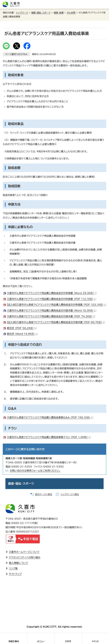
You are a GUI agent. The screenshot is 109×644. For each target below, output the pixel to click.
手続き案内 (14, 641)
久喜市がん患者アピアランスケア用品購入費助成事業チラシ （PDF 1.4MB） (49, 437)
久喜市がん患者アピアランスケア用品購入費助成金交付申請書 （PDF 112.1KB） (51, 299)
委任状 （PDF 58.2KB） (22, 328)
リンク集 (13, 568)
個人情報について (19, 563)
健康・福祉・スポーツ (41, 13)
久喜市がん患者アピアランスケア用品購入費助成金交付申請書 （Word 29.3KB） (52, 293)
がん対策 (71, 13)
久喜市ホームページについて (24, 552)
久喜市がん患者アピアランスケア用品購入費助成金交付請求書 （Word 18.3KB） (52, 311)
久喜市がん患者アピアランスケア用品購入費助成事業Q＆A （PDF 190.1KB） (50, 417)
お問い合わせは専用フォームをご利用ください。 (35, 471)
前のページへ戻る (44, 494)
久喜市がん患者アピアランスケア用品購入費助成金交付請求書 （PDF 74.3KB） (51, 316)
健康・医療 (59, 13)
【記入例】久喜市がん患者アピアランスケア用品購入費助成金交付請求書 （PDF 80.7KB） (56, 322)
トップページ (22, 13)
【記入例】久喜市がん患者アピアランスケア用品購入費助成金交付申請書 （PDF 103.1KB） (56, 305)
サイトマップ (15, 574)
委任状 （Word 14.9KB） (22, 334)
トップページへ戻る (70, 494)
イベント (95, 641)
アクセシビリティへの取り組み (25, 557)
